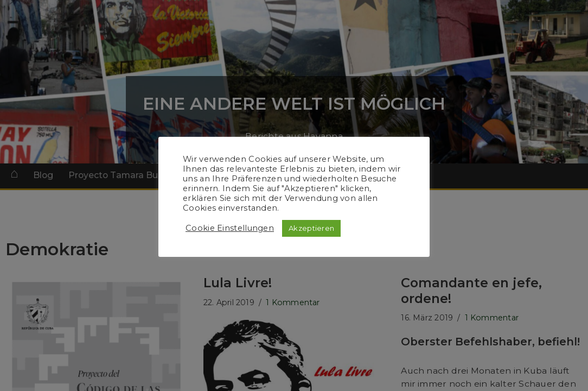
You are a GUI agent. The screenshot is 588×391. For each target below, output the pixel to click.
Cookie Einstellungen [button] (230, 228)
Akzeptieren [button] (311, 228)
